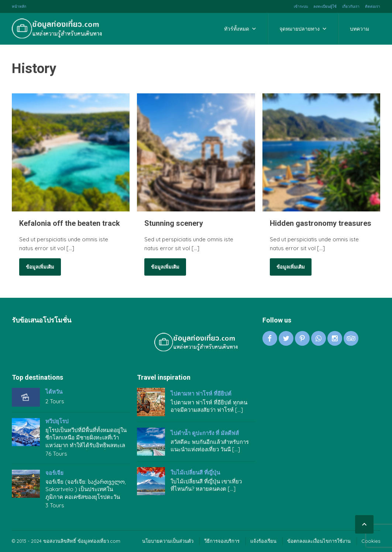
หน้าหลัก (19, 6)
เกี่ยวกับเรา (351, 6)
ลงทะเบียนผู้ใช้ (325, 6)
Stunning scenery (174, 223)
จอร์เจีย (54, 473)
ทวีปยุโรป (57, 421)
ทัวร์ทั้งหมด (240, 29)
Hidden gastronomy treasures (321, 223)
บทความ (360, 29)
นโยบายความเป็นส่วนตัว (168, 541)
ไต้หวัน (54, 392)
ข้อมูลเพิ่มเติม (40, 267)
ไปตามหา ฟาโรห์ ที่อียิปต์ (201, 394)
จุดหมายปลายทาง (303, 29)
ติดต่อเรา (373, 6)
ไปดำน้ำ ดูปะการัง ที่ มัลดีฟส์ (205, 433)
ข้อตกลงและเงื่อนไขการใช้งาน (319, 541)
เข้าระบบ (301, 6)
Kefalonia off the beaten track (70, 223)
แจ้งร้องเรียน (263, 541)
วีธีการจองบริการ (222, 541)
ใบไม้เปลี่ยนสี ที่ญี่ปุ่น (195, 473)
